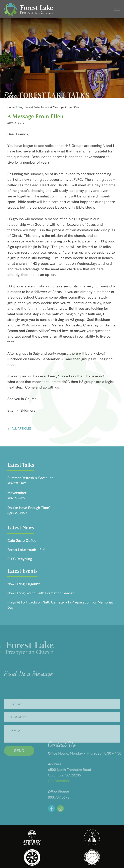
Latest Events (22, 571)
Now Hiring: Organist (24, 584)
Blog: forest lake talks (32, 107)
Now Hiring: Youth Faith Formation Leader (41, 593)
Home (11, 107)
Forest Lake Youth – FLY (26, 550)
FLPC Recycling (20, 559)
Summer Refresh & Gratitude (31, 478)
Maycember (17, 493)
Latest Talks (21, 465)
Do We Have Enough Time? (29, 508)
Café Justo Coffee (22, 540)
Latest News (21, 528)
